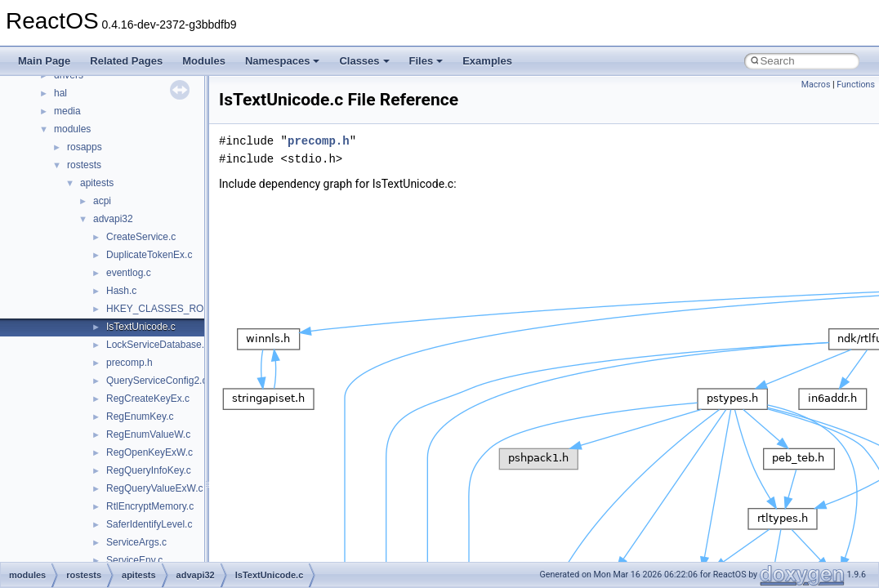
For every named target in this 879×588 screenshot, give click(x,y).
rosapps (85, 147)
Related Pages (126, 61)
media (67, 111)
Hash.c (121, 291)
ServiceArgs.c (136, 542)
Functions (856, 85)
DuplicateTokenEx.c (149, 255)
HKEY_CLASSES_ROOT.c (165, 309)
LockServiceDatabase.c (158, 345)
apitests (97, 183)
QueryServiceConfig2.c (156, 381)
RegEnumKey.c (140, 416)
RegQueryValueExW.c (155, 488)
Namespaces (283, 61)
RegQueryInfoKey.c (149, 470)
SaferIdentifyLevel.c (149, 524)
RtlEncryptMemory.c (150, 506)
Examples (487, 61)
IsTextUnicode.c (141, 327)
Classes (364, 61)
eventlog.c (129, 273)
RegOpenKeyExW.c (149, 452)
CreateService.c (141, 237)
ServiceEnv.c (134, 560)
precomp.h (129, 363)
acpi (102, 201)
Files (426, 61)
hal (60, 93)
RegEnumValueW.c (148, 434)
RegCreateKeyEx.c (148, 399)
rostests (84, 165)
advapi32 (113, 219)
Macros (816, 85)
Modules (204, 61)
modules (72, 129)
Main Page (44, 61)
